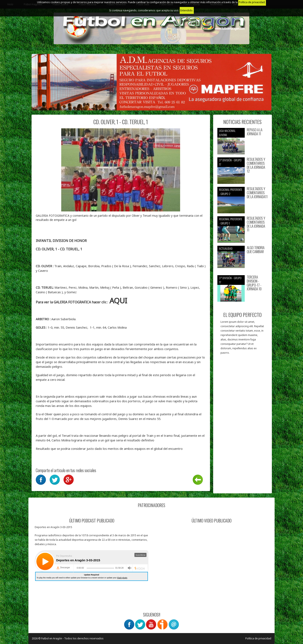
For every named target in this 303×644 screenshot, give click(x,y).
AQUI (118, 301)
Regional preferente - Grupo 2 (231, 192)
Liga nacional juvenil (227, 133)
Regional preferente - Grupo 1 (231, 221)
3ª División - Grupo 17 (230, 162)
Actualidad (226, 248)
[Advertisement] (243, 426)
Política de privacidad (258, 638)
